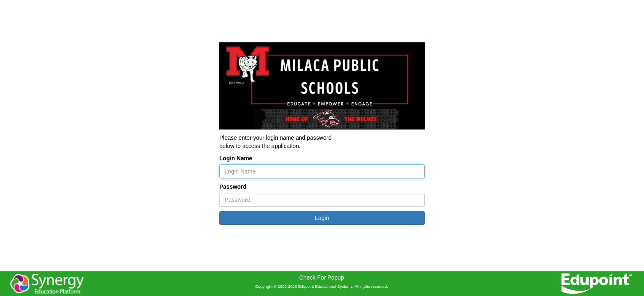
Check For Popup (322, 277)
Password (233, 187)
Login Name (236, 158)
